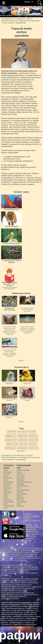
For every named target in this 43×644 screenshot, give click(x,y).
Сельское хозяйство (32, 520)
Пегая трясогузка (8, 499)
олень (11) (34, 448)
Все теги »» (21, 451)
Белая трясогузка (8, 471)
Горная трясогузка (8, 491)
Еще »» (21, 360)
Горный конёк (6, 495)
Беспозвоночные (23, 490)
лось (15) (23, 444)
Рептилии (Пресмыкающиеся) (24, 481)
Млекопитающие (23, 470)
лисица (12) (23, 448)
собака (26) (22, 436)
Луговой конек (6, 475)
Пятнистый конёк (8, 479)
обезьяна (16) (12, 444)
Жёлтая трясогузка (8, 487)
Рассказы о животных (21, 475)
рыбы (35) (12, 432)
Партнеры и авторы (32, 516)
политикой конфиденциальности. (21, 626)
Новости (27, 518)
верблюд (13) (11, 448)
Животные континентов (21, 501)
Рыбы (19, 488)
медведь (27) (11, 436)
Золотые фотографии (21, 493)
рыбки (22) (33, 436)
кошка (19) (33, 440)
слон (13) (33, 444)
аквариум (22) (11, 440)
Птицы (19, 472)
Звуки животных (20, 505)
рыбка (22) (23, 440)
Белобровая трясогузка (8, 483)
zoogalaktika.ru (26, 603)
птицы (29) (31, 432)
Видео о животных (20, 497)
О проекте (28, 514)
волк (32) (21, 432)
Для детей (21, 478)
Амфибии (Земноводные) (22, 485)
